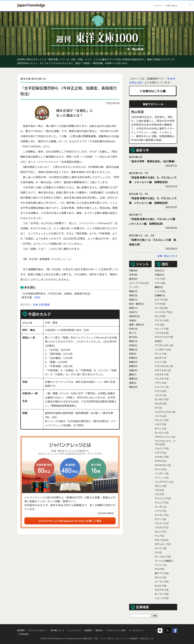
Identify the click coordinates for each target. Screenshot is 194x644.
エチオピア (162, 457)
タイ (158, 408)
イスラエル (162, 333)
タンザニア (162, 515)
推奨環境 (21, 630)
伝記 (133, 345)
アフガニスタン (164, 345)
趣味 (133, 374)
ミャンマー (162, 387)
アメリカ (161, 391)
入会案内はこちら (153, 91)
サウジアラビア (164, 337)
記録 (133, 358)
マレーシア (162, 329)
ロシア (160, 316)
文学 (133, 275)
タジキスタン (163, 465)
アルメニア (162, 420)
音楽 (133, 383)
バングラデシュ (164, 482)
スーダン (161, 507)
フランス (161, 383)
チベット (161, 354)
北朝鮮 (160, 295)
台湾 (158, 341)
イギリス (161, 453)
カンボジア (162, 399)
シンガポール (163, 349)
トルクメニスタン (165, 412)
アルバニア (162, 448)
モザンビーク (163, 544)
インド (160, 279)
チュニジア (162, 502)
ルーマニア (162, 581)
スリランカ (162, 320)
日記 (133, 312)
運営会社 (99, 630)
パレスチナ (162, 379)
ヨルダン (161, 358)
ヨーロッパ (162, 433)
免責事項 (88, 630)
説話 (133, 370)
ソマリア (161, 511)
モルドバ (161, 577)
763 (38, 297)
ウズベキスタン (164, 366)
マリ (158, 552)
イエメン (161, 395)
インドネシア (163, 312)
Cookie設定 (24, 634)
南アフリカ (162, 573)
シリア (160, 291)
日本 (36, 304)
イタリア (161, 424)
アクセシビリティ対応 (116, 630)
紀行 (133, 337)
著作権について (57, 630)
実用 (133, 295)
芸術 (133, 354)
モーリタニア (163, 557)
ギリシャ (161, 428)
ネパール (161, 469)
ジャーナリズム (139, 283)
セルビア (161, 586)
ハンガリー (162, 473)
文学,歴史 (44, 304)
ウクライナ (162, 523)
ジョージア (162, 598)
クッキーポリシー (137, 630)
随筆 (133, 379)
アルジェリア (163, 498)
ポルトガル (162, 540)
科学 (133, 329)
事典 (133, 291)
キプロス (161, 461)
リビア (159, 494)
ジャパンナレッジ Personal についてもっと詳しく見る (70, 521)
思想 (133, 300)
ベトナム (161, 416)
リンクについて (74, 630)
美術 (133, 341)
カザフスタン (163, 370)
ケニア (159, 536)
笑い (133, 333)
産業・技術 (137, 324)
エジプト (161, 300)
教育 (133, 308)
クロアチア (162, 590)
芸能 (133, 349)
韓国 (159, 287)
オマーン (161, 519)
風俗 (133, 387)
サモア (159, 569)
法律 (133, 320)
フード (134, 287)
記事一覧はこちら (167, 256)
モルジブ (161, 532)
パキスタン (162, 374)
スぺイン (161, 548)
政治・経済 (137, 304)
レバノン (161, 362)
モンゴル (161, 308)
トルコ (159, 324)
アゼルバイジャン (165, 437)
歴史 (133, 279)
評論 (133, 362)
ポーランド (162, 594)
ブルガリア (162, 527)
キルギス (161, 403)
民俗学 (134, 316)
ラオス (159, 490)
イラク (160, 304)
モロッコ (161, 486)
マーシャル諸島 (164, 561)
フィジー (161, 565)
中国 (160, 275)
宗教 (133, 270)
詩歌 (133, 366)
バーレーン (162, 478)
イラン (160, 283)
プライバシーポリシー (38, 630)
